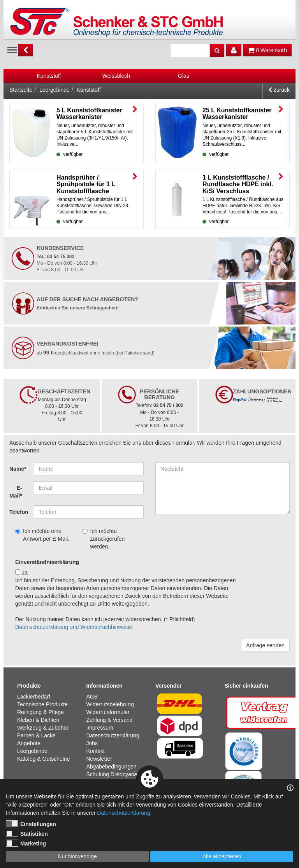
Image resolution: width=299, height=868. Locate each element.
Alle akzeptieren (222, 856)
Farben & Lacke (36, 735)
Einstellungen (31, 824)
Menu (12, 49)
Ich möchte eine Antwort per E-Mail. (42, 535)
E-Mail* (16, 492)
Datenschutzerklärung (113, 735)
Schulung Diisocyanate (114, 774)
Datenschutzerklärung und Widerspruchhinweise (74, 627)
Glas (184, 76)
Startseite (21, 90)
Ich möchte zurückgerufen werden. (104, 539)
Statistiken (27, 833)
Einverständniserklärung (47, 562)
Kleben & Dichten (38, 720)
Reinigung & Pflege (40, 712)
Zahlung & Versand (110, 720)
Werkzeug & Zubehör (43, 728)
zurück (279, 90)
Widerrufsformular (108, 712)
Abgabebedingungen (112, 767)
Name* (18, 469)
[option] (49, 76)
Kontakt (96, 751)
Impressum (100, 728)
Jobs (92, 743)
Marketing (26, 843)
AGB (92, 697)
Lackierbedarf (34, 697)
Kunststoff (49, 76)
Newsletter (99, 759)
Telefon (19, 512)
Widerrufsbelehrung (110, 704)
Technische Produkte (42, 704)
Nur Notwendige (77, 856)
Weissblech (116, 76)
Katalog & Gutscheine (43, 759)
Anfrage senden (265, 645)
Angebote (29, 743)
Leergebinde (55, 90)
